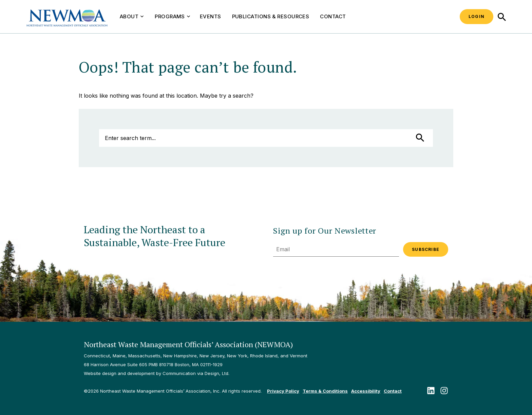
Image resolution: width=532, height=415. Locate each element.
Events (211, 16)
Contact (333, 16)
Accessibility (366, 391)
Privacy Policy (283, 391)
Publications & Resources (271, 16)
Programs (172, 16)
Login (477, 16)
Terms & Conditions (325, 391)
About (132, 16)
